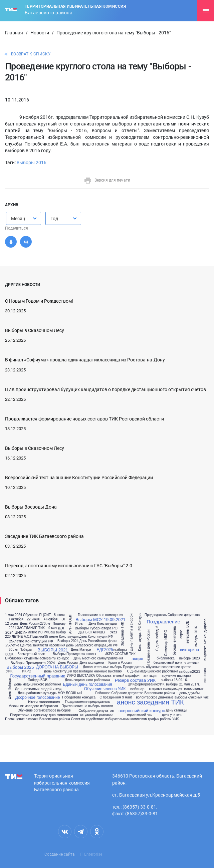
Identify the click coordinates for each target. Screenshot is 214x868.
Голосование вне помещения (100, 615)
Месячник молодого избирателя (33, 706)
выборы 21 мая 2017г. (183, 684)
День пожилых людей (33, 689)
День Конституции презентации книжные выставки (83, 671)
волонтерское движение (155, 697)
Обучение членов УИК (105, 689)
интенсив (205, 676)
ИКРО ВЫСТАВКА (81, 676)
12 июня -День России (23, 624)
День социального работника (87, 680)
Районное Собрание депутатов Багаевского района (135, 693)
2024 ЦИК (14, 633)
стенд (57, 689)
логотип (107, 706)
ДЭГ (61, 628)
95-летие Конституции (62, 637)
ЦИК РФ (111, 645)
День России (68, 663)
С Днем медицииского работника (153, 671)
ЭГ (64, 619)
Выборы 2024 (68, 641)
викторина (189, 650)
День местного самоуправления (98, 658)
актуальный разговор (96, 715)
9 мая (53, 628)
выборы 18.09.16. (174, 680)
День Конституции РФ (96, 637)
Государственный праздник (38, 676)
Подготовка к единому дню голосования (44, 715)
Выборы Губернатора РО (96, 628)
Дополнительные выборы (102, 667)
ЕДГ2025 (105, 650)
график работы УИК (164, 719)
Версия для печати (107, 180)
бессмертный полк (168, 663)
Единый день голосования (88, 684)
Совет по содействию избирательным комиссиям (109, 719)
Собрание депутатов (96, 711)
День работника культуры (38, 693)
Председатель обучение (142, 667)
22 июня (33, 619)
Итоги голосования (44, 702)
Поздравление (163, 622)
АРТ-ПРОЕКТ (70, 623)
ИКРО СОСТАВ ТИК (120, 654)
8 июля (59, 615)
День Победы (10, 689)
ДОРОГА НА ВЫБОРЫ (57, 667)
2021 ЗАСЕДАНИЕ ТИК (27, 628)
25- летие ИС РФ (35, 632)
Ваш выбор (57, 632)
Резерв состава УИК (135, 680)
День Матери (81, 650)
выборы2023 (189, 672)
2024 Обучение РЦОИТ (33, 615)
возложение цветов (177, 667)
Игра (79, 624)
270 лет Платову (53, 624)
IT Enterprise (91, 854)
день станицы (177, 710)
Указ (114, 632)
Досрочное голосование (38, 697)
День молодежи (92, 663)
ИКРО (27, 671)
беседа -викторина (175, 641)
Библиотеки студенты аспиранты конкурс (37, 658)
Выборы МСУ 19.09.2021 (100, 620)
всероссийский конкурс (142, 711)
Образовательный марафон (118, 676)
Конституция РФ (140, 639)
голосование (194, 689)
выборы (120, 650)
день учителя (172, 715)
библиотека (166, 658)
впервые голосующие (166, 689)
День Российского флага (98, 641)
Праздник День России (149, 647)
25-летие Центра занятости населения (35, 645)
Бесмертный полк (31, 654)
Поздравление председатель (87, 702)
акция (137, 659)
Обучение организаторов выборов (44, 710)
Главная (14, 33)
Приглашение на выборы (81, 706)
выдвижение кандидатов (205, 640)
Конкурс (140, 619)
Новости (40, 33)
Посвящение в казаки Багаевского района (38, 719)
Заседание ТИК (123, 634)
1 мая (9, 615)
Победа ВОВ (38, 680)
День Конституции (103, 624)
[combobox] (24, 218)
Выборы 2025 (20, 667)
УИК (9, 671)
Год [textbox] (54, 219)
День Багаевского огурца (85, 645)
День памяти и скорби (131, 632)
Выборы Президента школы (74, 654)
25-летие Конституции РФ (31, 641)
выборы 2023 (190, 658)
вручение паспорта (176, 676)
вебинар (137, 689)
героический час (140, 715)
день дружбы (189, 693)
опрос (181, 634)
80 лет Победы (20, 650)
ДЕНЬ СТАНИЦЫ (92, 632)
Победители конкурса (79, 697)
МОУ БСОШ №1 (70, 693)
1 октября (16, 619)
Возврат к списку (31, 54)
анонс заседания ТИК (150, 702)
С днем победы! (157, 638)
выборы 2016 (32, 163)
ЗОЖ (10, 654)
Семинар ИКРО (166, 643)
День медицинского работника (38, 684)
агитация (151, 676)
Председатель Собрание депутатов (172, 615)
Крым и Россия (120, 663)
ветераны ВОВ (188, 632)
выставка (191, 663)
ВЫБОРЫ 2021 (53, 650)
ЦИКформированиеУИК (146, 684)
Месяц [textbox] (18, 219)
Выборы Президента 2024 (33, 663)
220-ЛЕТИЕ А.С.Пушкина (25, 637)
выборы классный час (192, 697)
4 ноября (51, 619)
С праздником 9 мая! (116, 697)
